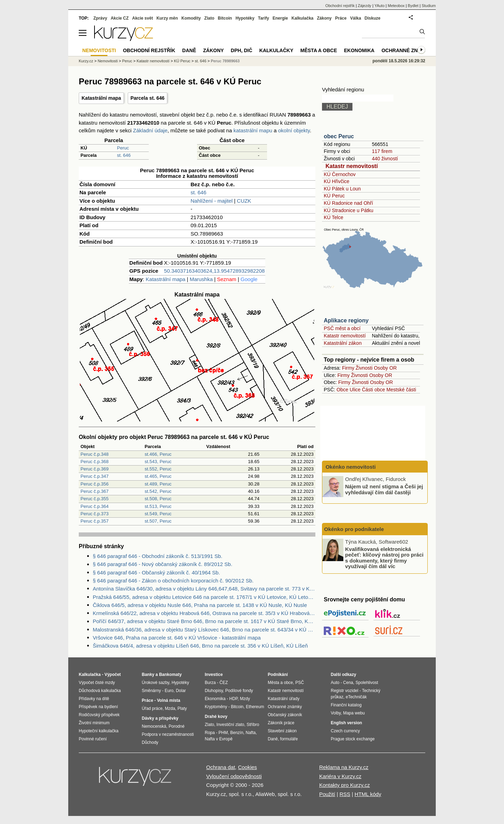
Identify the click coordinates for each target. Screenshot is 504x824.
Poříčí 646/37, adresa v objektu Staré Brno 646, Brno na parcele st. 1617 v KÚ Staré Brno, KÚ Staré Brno (204, 621)
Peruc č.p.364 (94, 506)
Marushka (201, 279)
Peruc (123, 148)
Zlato (209, 18)
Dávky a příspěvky (160, 718)
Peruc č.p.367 (94, 491)
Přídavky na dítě (94, 699)
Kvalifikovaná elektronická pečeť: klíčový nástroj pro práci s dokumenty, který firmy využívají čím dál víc (384, 557)
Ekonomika (359, 50)
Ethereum (255, 707)
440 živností (385, 159)
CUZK (244, 201)
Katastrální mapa (101, 98)
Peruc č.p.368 (94, 462)
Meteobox (396, 6)
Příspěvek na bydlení (98, 707)
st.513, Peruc (158, 506)
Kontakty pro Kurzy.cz (345, 785)
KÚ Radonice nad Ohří (348, 203)
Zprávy (100, 18)
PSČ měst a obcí (342, 328)
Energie (280, 18)
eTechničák (356, 697)
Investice (214, 675)
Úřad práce (152, 708)
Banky (148, 675)
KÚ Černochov (340, 174)
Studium (429, 6)
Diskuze (373, 18)
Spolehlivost (367, 683)
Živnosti (364, 368)
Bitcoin (225, 18)
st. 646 (124, 155)
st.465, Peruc (158, 476)
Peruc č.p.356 (94, 484)
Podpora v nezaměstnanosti (168, 734)
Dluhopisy (214, 691)
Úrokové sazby (155, 683)
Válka (355, 18)
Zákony (324, 18)
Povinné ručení (93, 739)
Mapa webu (354, 713)
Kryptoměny (216, 707)
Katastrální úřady (284, 699)
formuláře (289, 739)
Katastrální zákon (343, 343)
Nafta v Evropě (219, 739)
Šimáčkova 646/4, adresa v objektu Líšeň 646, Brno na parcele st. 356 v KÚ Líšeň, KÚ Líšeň (200, 646)
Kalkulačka (303, 18)
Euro (169, 691)
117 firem (382, 151)
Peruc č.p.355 (94, 499)
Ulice (355, 390)
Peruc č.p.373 (94, 514)
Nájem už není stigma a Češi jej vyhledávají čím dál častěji (384, 489)
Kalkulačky (276, 50)
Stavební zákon (282, 731)
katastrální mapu (253, 130)
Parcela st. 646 (148, 98)
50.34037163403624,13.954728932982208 (215, 271)
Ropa (210, 733)
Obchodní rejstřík (340, 6)
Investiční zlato (230, 725)
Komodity (191, 18)
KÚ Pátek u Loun (342, 189)
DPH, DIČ (241, 50)
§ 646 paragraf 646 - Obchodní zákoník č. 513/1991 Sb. (157, 556)
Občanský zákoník (285, 715)
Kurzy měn (167, 18)
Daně (189, 50)
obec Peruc (339, 136)
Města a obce (319, 50)
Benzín (237, 733)
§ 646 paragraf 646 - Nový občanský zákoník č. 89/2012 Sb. (163, 564)
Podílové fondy (239, 691)
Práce (341, 18)
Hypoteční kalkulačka (99, 731)
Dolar (181, 691)
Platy (182, 708)
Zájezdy (365, 6)
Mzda (170, 708)
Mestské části (401, 390)
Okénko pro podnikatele (354, 529)
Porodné (177, 726)
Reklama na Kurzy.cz (344, 767)
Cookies (247, 767)
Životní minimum (94, 723)
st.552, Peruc (158, 469)
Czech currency (345, 731)
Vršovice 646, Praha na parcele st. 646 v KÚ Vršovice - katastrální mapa (177, 638)
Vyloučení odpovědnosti (234, 776)
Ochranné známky (407, 50)
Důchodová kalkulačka (100, 691)
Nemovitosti (108, 61)
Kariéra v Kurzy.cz (340, 776)
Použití (327, 794)
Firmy (348, 368)
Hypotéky (245, 18)
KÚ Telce (334, 217)
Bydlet (413, 6)
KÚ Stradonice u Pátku (349, 210)
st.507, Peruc (158, 521)
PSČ (300, 683)
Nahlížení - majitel (212, 201)
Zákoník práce (281, 723)
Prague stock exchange (353, 739)
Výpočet (113, 675)
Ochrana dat (221, 767)
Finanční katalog (346, 705)
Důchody (150, 742)
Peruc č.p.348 (94, 454)
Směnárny (151, 691)
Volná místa (168, 700)
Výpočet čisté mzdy (97, 683)
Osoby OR (385, 368)
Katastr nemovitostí (352, 166)
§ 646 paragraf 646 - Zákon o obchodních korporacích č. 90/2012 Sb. (173, 581)
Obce (342, 390)
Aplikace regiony (346, 320)
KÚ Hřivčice (337, 181)
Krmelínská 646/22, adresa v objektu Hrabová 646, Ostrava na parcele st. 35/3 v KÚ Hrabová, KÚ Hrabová (204, 613)
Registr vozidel (345, 691)
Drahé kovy (216, 717)
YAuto (380, 6)
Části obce (373, 390)
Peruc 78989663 (225, 61)
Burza (210, 683)
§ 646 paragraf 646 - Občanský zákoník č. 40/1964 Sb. (156, 572)
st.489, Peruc (158, 484)
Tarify (264, 18)
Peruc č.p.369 (94, 469)
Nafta (251, 733)
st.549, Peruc (158, 514)
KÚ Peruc (334, 196)
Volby (336, 713)
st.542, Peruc (158, 491)
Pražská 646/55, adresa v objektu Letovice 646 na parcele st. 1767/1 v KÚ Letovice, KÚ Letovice (204, 597)
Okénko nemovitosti (350, 467)
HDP (233, 699)
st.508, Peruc (158, 499)
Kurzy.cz (86, 61)
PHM (223, 733)
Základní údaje (150, 130)
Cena (348, 683)
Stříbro (253, 725)
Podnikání (278, 675)
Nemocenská (154, 726)
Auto (335, 683)
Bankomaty (170, 675)
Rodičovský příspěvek (99, 715)
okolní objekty (294, 130)
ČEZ (224, 683)
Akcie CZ (120, 18)
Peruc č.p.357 (94, 521)
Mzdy (245, 699)
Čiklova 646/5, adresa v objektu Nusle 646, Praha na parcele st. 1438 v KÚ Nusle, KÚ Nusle (200, 605)
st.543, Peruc (158, 462)
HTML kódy (368, 794)
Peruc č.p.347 (94, 476)
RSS (345, 794)
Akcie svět (143, 18)
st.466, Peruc (158, 454)
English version (346, 723)
